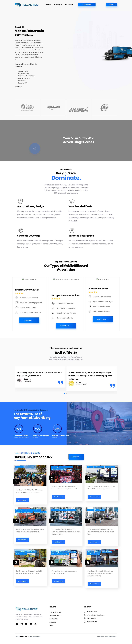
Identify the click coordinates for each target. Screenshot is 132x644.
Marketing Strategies (57, 487)
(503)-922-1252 (87, 5)
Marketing (26, 525)
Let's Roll (111, 5)
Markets (48, 5)
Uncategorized (20, 484)
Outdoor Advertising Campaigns (24, 527)
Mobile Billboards (99, 484)
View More (76, 472)
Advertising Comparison (66, 484)
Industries (68, 5)
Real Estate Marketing (40, 527)
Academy (57, 5)
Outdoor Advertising (21, 566)
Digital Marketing (21, 564)
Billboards (90, 484)
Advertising (55, 484)
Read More (23, 518)
